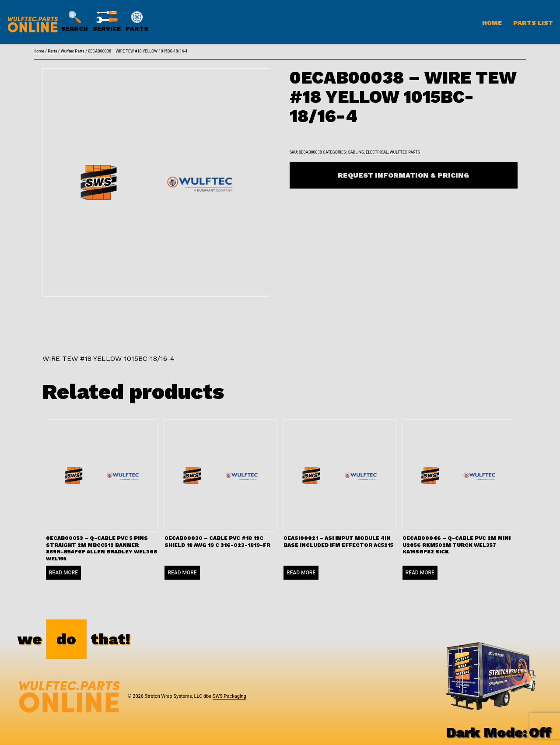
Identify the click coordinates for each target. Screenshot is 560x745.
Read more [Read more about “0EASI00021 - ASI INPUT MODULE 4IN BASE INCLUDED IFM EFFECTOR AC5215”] (301, 573)
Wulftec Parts (73, 51)
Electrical (377, 152)
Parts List (533, 23)
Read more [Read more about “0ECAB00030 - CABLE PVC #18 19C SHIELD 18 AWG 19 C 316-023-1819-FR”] (182, 573)
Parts (52, 51)
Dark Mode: (499, 732)
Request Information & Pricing (403, 175)
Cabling (356, 152)
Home (492, 23)
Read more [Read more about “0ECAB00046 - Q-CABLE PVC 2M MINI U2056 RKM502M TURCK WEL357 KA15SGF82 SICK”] (420, 573)
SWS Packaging (229, 696)
